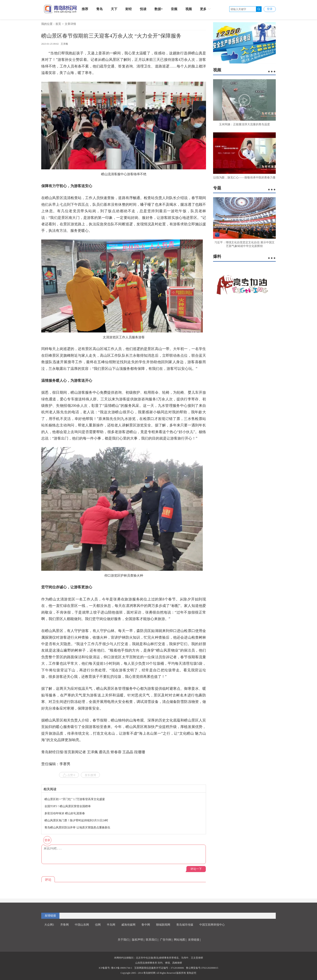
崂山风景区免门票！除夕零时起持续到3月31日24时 (76, 820)
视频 (189, 9)
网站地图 (180, 940)
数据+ (159, 9)
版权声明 (137, 940)
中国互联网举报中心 (212, 925)
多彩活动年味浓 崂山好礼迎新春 (65, 813)
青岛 (99, 9)
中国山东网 (82, 925)
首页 (58, 24)
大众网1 (49, 925)
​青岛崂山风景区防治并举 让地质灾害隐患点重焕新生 (77, 828)
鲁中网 (146, 925)
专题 (217, 188)
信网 (98, 925)
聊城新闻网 (163, 925)
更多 (206, 9)
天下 (114, 9)
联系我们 (151, 940)
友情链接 (50, 916)
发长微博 (90, 775)
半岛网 (111, 925)
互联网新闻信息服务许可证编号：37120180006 (159, 968)
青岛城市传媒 (185, 925)
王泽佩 (64, 44)
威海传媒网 (128, 925)
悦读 (143, 9)
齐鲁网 (64, 925)
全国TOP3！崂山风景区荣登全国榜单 (68, 806)
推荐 (85, 9)
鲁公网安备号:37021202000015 (202, 968)
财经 (129, 9)
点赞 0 (69, 775)
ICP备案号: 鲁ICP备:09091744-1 (116, 968)
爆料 (217, 256)
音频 (174, 9)
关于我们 (123, 940)
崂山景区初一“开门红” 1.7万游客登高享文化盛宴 (75, 799)
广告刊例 (166, 940)
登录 (270, 9)
